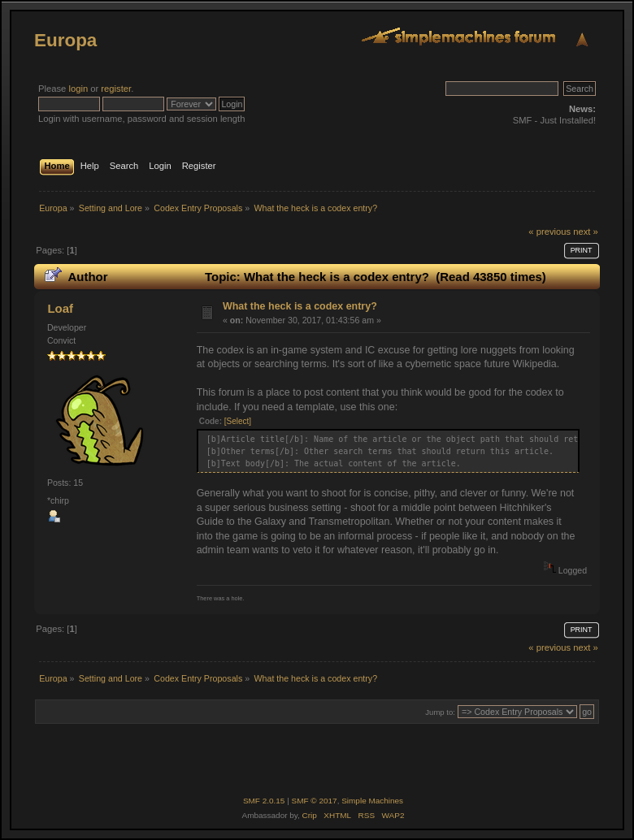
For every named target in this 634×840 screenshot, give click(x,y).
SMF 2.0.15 (264, 801)
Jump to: (440, 712)
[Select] (238, 421)
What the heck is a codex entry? (300, 306)
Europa (65, 40)
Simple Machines (372, 801)
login (78, 89)
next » (586, 232)
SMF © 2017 (315, 801)
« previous (549, 232)
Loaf (60, 308)
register (116, 89)
